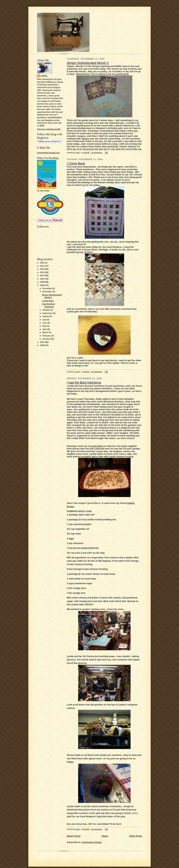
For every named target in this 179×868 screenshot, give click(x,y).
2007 (42, 342)
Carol (44, 76)
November (48, 292)
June (45, 323)
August (46, 316)
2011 (42, 275)
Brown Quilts (51, 16)
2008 (42, 285)
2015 (42, 263)
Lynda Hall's (97, 446)
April (45, 329)
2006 (42, 345)
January (46, 339)
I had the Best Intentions (84, 383)
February (47, 336)
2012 (42, 272)
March (46, 332)
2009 (42, 282)
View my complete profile (49, 129)
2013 (42, 269)
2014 (42, 266)
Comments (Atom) (92, 842)
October (46, 310)
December (47, 288)
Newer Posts (74, 836)
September (48, 313)
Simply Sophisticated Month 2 (88, 63)
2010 (42, 279)
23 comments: (97, 829)
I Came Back (48, 301)
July (45, 320)
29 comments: (97, 153)
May (45, 326)
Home (105, 836)
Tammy (86, 139)
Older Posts (136, 836)
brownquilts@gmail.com (48, 153)
